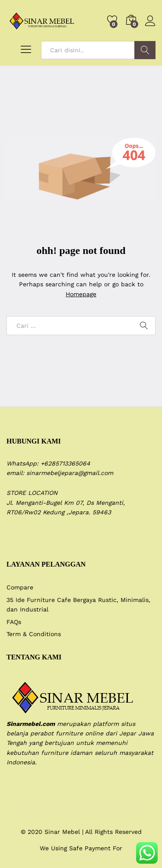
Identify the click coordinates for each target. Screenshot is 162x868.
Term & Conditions (34, 634)
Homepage (81, 294)
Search (145, 50)
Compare (20, 587)
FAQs (14, 622)
